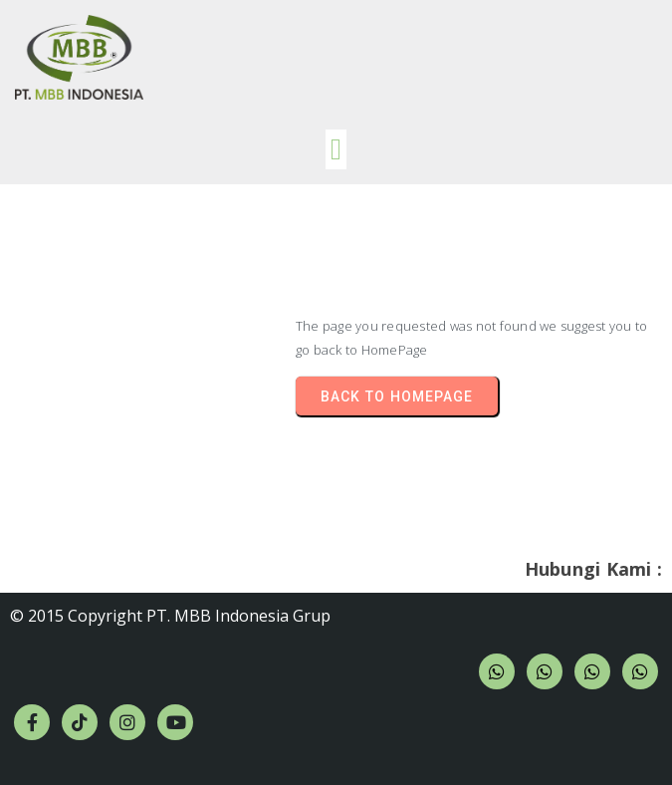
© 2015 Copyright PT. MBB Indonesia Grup (170, 616)
